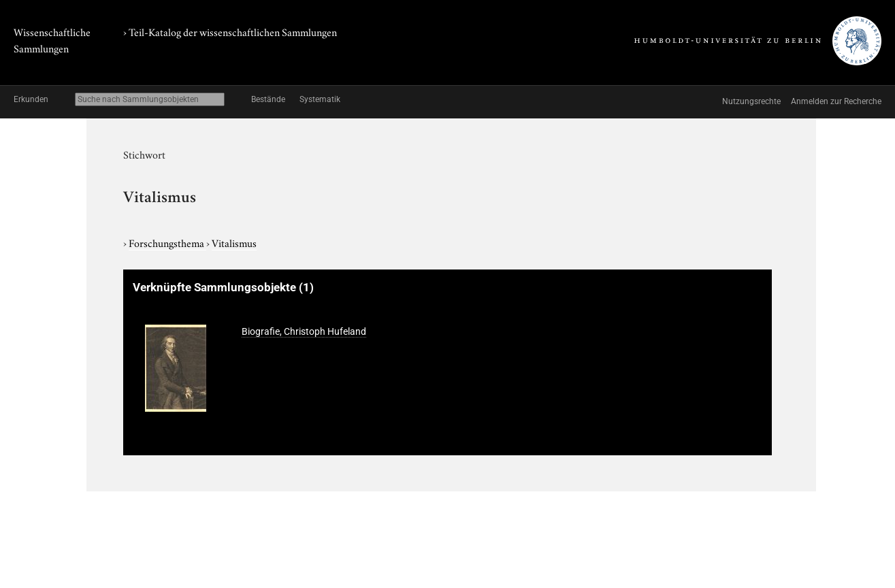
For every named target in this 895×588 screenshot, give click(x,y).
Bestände (268, 99)
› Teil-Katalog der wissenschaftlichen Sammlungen (230, 31)
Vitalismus (234, 242)
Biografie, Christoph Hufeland (304, 331)
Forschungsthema (167, 242)
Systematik (320, 99)
